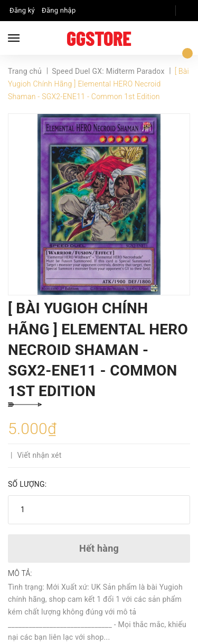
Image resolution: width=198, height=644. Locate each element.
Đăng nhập (59, 10)
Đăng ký (22, 10)
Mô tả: (20, 573)
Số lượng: (27, 484)
